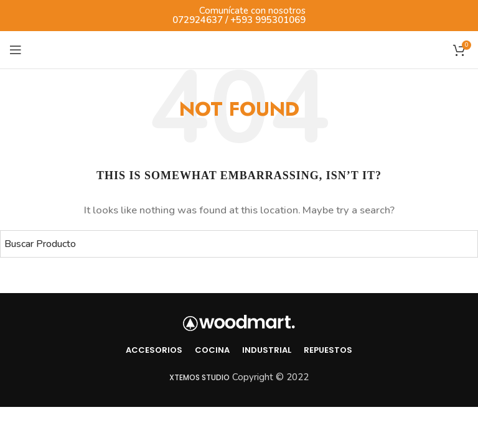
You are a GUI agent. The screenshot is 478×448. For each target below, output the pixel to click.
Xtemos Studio (199, 377)
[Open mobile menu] (16, 50)
